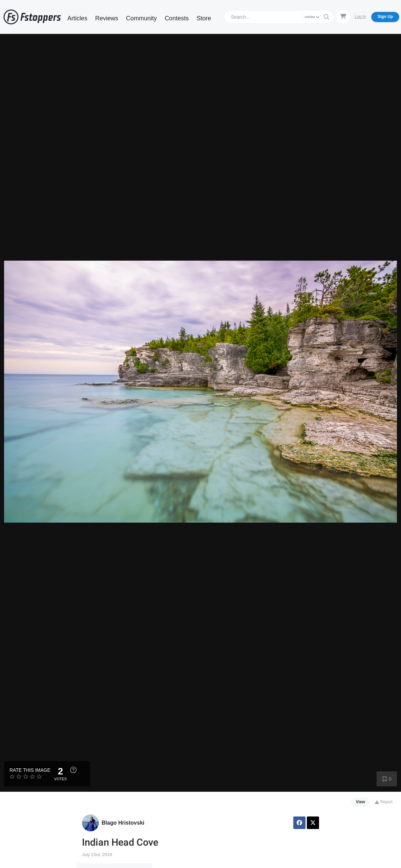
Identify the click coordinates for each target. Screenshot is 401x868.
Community (141, 18)
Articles (77, 18)
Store (204, 18)
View (361, 802)
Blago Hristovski (123, 823)
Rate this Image (30, 770)
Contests (177, 18)
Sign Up (385, 17)
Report (384, 802)
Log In (360, 17)
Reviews (107, 18)
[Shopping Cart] (343, 17)
